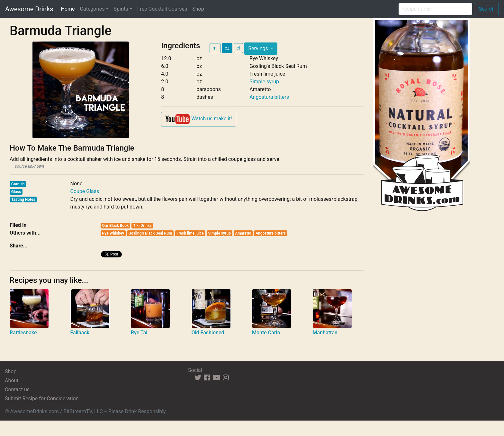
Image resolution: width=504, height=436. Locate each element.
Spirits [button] (121, 9)
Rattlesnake (23, 333)
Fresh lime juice (190, 233)
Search (487, 9)
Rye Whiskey (113, 233)
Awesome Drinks (29, 9)
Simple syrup (264, 82)
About (12, 380)
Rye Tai (139, 333)
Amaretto (243, 233)
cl (238, 48)
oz (227, 48)
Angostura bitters (269, 97)
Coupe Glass (85, 191)
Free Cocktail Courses (162, 9)
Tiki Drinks (142, 226)
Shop (198, 9)
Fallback (80, 333)
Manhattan (325, 333)
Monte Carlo (266, 333)
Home (69, 8)
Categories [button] (92, 9)
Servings (259, 48)
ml (215, 48)
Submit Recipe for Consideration (42, 399)
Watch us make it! (198, 119)
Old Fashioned (208, 333)
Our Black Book (116, 226)
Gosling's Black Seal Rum (150, 233)
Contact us (17, 390)
